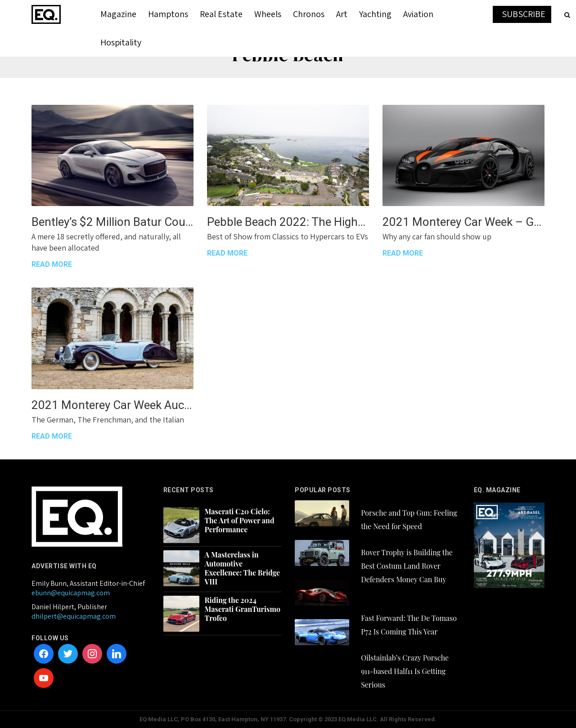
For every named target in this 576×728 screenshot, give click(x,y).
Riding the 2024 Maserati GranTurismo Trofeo (243, 609)
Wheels (268, 14)
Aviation (418, 14)
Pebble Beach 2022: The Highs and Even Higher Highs (288, 222)
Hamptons (168, 14)
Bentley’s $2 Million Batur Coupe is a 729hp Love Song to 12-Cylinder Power (112, 222)
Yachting (375, 14)
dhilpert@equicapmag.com (74, 616)
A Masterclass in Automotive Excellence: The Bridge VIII (243, 568)
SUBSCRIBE (524, 14)
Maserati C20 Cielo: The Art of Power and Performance (240, 521)
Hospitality (121, 42)
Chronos (309, 14)
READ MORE (52, 264)
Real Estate (221, 14)
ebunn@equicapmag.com (71, 593)
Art (342, 14)
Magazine (118, 14)
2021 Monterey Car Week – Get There (463, 222)
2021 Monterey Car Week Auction (112, 405)
